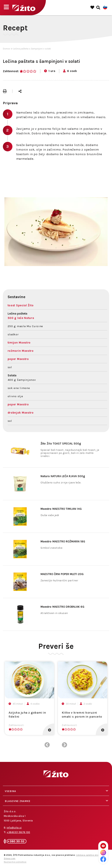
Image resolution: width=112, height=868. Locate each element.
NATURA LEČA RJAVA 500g (63, 476)
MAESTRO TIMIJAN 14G (61, 509)
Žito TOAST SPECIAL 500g (61, 444)
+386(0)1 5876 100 (18, 832)
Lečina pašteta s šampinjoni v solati (32, 49)
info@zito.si (14, 828)
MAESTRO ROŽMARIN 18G (63, 541)
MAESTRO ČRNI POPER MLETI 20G (62, 574)
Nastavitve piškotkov (15, 862)
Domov (7, 49)
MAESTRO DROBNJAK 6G (62, 607)
